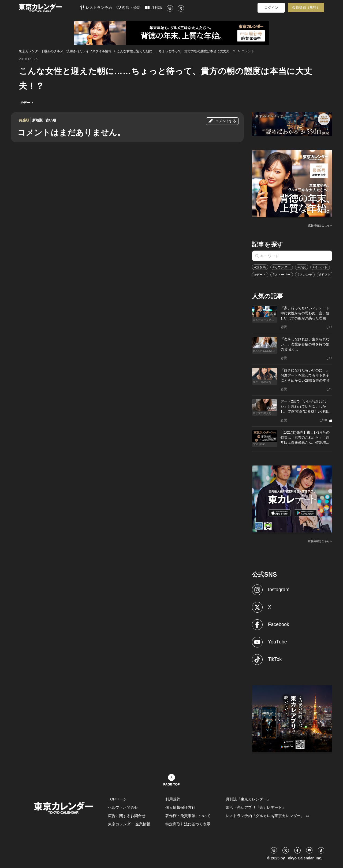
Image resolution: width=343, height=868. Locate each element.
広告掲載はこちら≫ (320, 226)
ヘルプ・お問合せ (123, 807)
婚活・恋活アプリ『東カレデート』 (256, 807)
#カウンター (282, 267)
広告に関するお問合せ (127, 816)
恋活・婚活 (129, 8)
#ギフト (325, 275)
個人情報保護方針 (180, 807)
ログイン (271, 8)
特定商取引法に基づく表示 (188, 824)
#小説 (302, 267)
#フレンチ (305, 275)
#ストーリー (282, 275)
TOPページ (118, 799)
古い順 (51, 120)
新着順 (37, 120)
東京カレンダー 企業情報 (129, 824)
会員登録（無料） (306, 7)
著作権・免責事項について (188, 816)
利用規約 (173, 799)
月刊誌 (154, 8)
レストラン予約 (96, 8)
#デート (260, 275)
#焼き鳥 (260, 267)
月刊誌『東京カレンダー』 (248, 799)
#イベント (320, 267)
